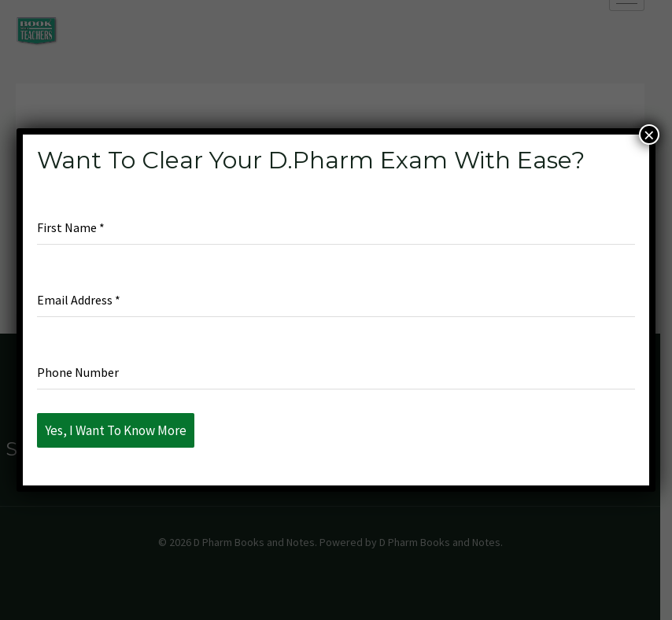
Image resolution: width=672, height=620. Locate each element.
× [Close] (649, 135)
